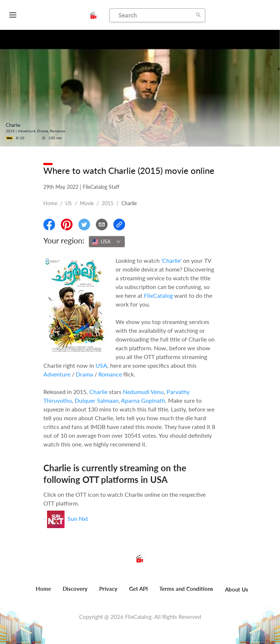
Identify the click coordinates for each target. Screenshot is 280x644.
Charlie (98, 392)
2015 (108, 203)
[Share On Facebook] (49, 225)
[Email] (102, 225)
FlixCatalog (158, 295)
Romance (110, 374)
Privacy (108, 589)
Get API (138, 589)
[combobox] (107, 242)
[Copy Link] (119, 225)
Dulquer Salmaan (97, 400)
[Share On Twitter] (84, 225)
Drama (84, 374)
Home (50, 203)
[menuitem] (43, 593)
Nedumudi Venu (143, 392)
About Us (237, 589)
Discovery (75, 589)
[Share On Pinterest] (67, 225)
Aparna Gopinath (143, 400)
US (69, 203)
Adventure (57, 374)
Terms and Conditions (186, 589)
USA (101, 365)
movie (87, 203)
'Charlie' (171, 260)
